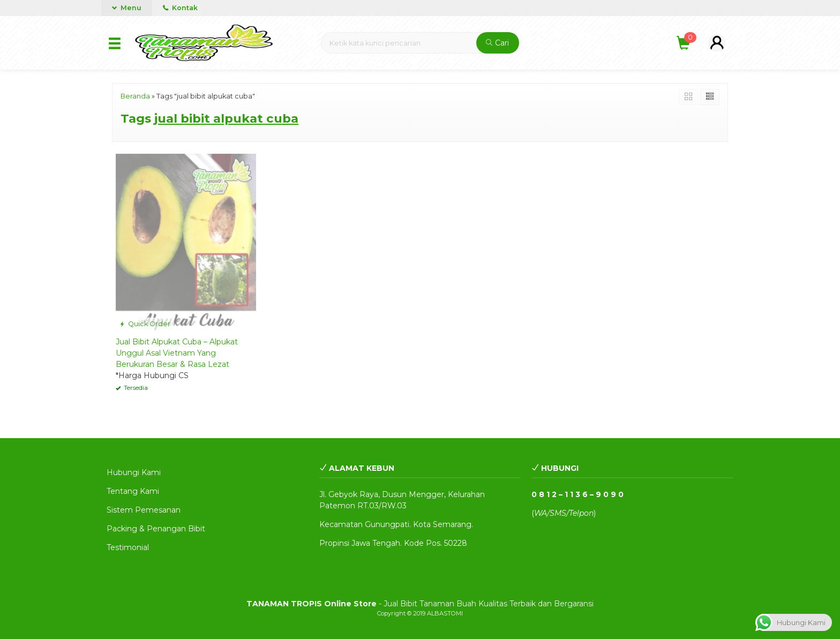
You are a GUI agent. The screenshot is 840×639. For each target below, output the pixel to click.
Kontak (180, 8)
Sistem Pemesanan (144, 510)
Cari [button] (497, 43)
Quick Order (145, 324)
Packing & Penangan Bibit (156, 529)
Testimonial (128, 547)
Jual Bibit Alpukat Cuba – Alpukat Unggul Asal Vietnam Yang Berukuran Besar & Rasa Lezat (177, 353)
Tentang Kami (133, 491)
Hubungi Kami (134, 472)
